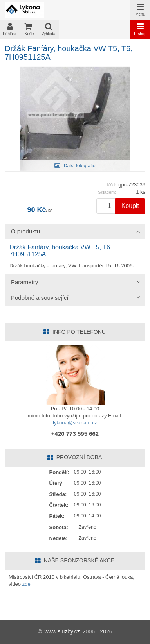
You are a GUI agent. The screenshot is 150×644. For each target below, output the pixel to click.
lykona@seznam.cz (75, 423)
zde (26, 584)
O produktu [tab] (25, 231)
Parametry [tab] (24, 282)
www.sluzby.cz (62, 631)
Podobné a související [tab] (40, 298)
